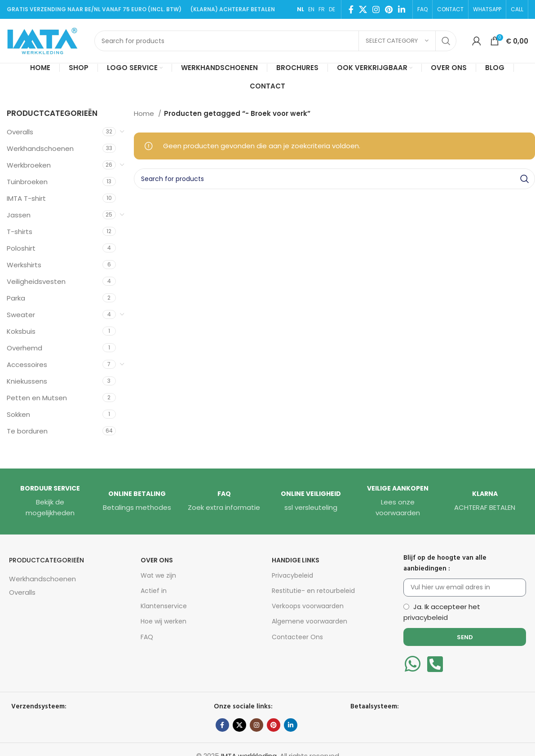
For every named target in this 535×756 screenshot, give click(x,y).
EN (311, 9)
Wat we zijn (158, 575)
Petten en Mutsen (37, 398)
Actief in (154, 591)
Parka (16, 298)
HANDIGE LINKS (296, 560)
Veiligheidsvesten (36, 281)
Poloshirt (21, 248)
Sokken (18, 414)
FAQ (147, 637)
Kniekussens (27, 381)
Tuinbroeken (27, 182)
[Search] (275, 41)
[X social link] (363, 9)
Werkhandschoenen (40, 148)
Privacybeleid (292, 575)
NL (301, 9)
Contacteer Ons (297, 637)
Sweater (21, 315)
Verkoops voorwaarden (308, 606)
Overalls (20, 132)
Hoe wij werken (164, 621)
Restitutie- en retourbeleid (313, 591)
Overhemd (24, 348)
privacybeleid (426, 617)
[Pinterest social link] (389, 9)
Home (145, 113)
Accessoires (27, 365)
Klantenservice (164, 606)
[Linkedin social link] (402, 9)
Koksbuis (21, 331)
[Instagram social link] (376, 9)
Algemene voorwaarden (310, 621)
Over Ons (157, 560)
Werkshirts (24, 265)
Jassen (19, 215)
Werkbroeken (29, 165)
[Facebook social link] (351, 9)
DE (332, 9)
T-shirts (20, 232)
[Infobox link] (50, 501)
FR (322, 9)
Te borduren (27, 431)
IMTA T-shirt (26, 198)
